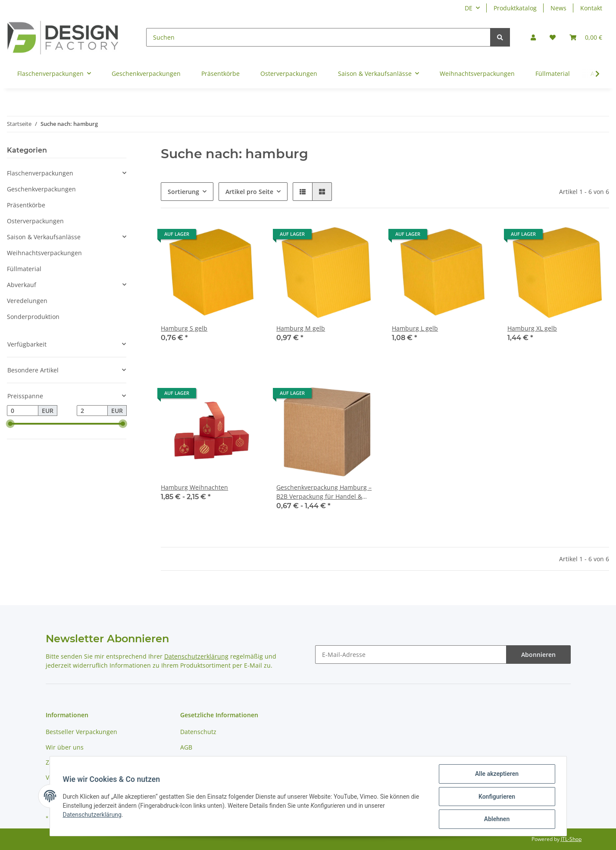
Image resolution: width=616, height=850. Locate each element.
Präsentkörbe (26, 205)
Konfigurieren (496, 797)
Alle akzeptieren (496, 775)
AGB (186, 747)
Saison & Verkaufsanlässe (44, 237)
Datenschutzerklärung (196, 656)
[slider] (10, 424)
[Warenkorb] (586, 37)
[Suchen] (318, 37)
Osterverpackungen (35, 221)
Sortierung (183, 192)
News (558, 8)
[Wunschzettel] (553, 37)
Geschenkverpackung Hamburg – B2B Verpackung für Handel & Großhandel (324, 492)
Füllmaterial (24, 269)
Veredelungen (27, 301)
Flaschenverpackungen (40, 173)
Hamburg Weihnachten (194, 487)
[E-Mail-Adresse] (411, 655)
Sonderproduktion (33, 317)
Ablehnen (496, 819)
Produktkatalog (515, 8)
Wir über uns (65, 747)
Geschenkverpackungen (41, 189)
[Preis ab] (23, 411)
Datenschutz (198, 732)
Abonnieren (538, 655)
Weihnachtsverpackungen (44, 253)
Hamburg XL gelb (532, 328)
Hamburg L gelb (415, 328)
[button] (533, 37)
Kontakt (591, 8)
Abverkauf (22, 285)
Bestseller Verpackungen (81, 732)
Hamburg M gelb (301, 328)
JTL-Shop (571, 839)
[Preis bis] (92, 411)
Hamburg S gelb (184, 328)
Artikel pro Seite (249, 192)
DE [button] (469, 8)
